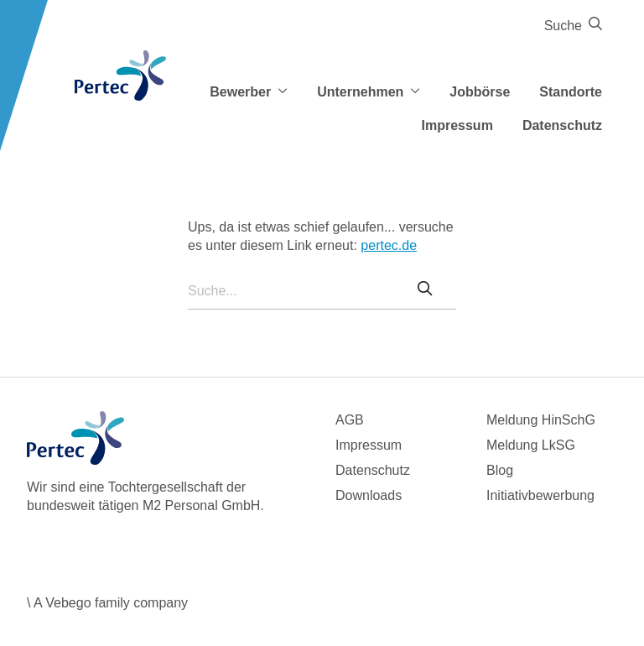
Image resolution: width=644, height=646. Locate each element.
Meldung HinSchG (541, 420)
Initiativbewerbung (540, 495)
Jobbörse (480, 92)
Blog (500, 470)
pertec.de (389, 245)
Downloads (369, 495)
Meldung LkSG (531, 445)
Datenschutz (562, 125)
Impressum (457, 125)
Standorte (571, 92)
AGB (350, 420)
